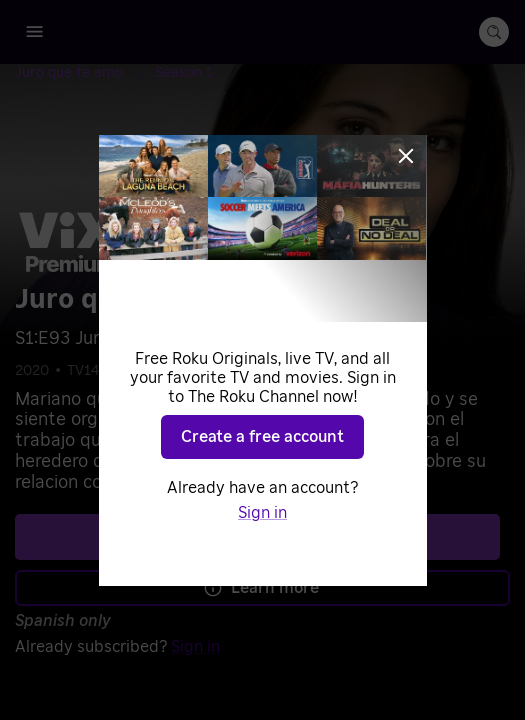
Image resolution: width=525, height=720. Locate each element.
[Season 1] (184, 73)
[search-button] (494, 32)
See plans (258, 536)
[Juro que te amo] (85, 73)
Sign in (195, 647)
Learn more (261, 588)
